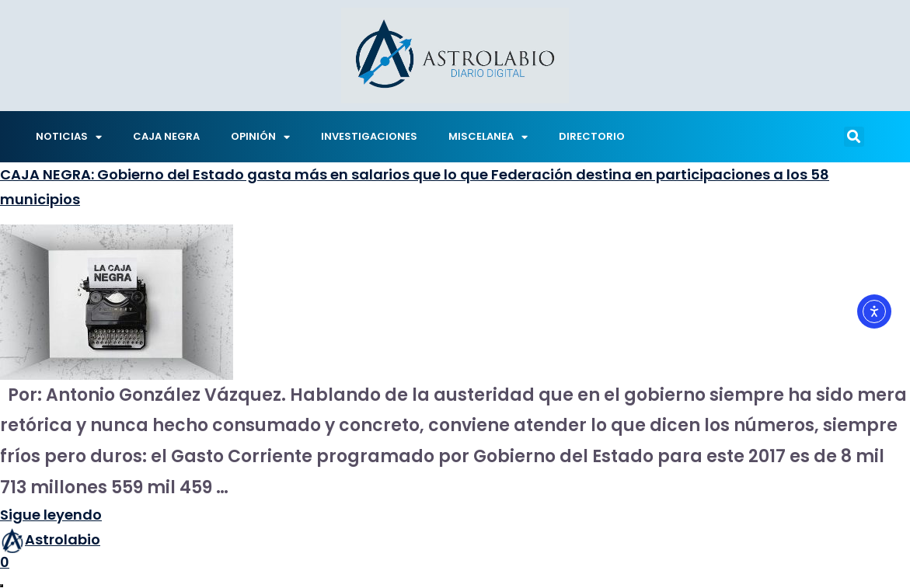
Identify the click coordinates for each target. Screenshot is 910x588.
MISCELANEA (488, 137)
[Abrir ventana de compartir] (2, 586)
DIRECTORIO (592, 136)
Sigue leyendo (51, 515)
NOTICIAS (69, 137)
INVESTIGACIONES (369, 136)
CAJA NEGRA (166, 136)
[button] (854, 137)
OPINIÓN (260, 137)
